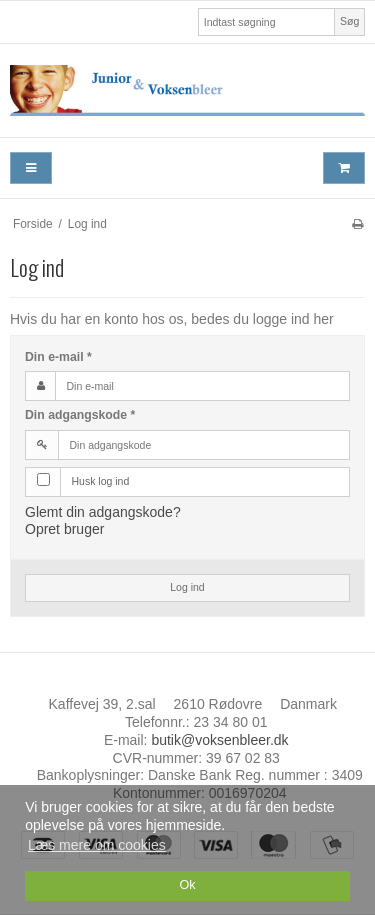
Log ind (187, 587)
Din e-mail (58, 357)
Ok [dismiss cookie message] (187, 885)
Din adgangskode (80, 415)
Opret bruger (64, 529)
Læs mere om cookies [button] (97, 845)
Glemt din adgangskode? (103, 512)
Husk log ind (101, 481)
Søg (349, 21)
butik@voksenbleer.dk (219, 740)
